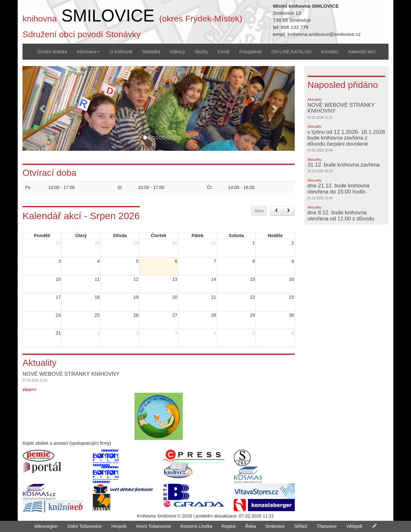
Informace (88, 52)
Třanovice (327, 526)
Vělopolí (354, 526)
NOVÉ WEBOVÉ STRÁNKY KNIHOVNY (341, 108)
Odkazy (177, 52)
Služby (202, 52)
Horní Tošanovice (153, 526)
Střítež (301, 526)
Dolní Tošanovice (84, 526)
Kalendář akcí (362, 52)
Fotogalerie (250, 52)
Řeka (251, 526)
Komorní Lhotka (196, 526)
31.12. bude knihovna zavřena (344, 165)
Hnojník (119, 526)
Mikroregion (46, 526)
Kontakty (330, 52)
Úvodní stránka (52, 52)
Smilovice (275, 526)
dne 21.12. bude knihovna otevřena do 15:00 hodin (339, 189)
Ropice (229, 526)
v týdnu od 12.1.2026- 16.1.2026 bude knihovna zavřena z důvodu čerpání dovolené (346, 138)
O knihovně (121, 52)
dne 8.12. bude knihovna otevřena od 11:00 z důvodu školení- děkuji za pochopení (342, 219)
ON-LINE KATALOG (291, 52)
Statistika (151, 52)
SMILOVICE (108, 16)
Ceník (224, 52)
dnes (259, 211)
